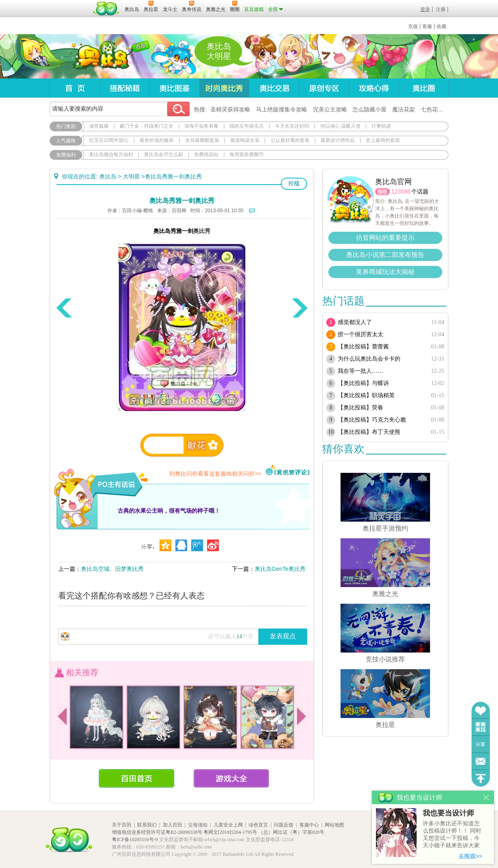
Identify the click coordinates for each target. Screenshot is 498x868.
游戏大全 (231, 778)
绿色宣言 (258, 825)
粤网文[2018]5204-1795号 (230, 832)
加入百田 (173, 825)
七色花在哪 (435, 109)
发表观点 (283, 636)
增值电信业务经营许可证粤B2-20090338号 (157, 832)
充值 (413, 26)
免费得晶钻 (206, 154)
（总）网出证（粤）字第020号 (291, 832)
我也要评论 (288, 471)
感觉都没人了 (355, 322)
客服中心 (309, 825)
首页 (75, 88)
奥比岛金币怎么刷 (164, 154)
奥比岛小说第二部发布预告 (385, 255)
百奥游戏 (70, 4)
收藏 (441, 26)
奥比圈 (424, 88)
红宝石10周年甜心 (109, 140)
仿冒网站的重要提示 (385, 238)
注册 (441, 9)
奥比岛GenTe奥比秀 (280, 569)
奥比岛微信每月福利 (111, 154)
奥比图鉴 (174, 88)
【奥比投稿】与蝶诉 (363, 383)
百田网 (106, 9)
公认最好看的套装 (290, 140)
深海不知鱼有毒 (201, 126)
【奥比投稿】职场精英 (366, 395)
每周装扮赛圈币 (247, 154)
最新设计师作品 (338, 140)
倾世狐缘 (99, 126)
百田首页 (137, 778)
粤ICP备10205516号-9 (135, 840)
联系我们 (147, 825)
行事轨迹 (381, 126)
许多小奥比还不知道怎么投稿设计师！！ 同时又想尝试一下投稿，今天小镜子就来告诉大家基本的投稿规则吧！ (452, 835)
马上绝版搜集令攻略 (282, 109)
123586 (401, 191)
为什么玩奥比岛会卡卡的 (369, 359)
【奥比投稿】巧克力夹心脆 (372, 420)
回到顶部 (481, 778)
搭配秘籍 (124, 88)
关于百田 (122, 825)
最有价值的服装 (157, 140)
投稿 (294, 184)
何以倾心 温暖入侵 (340, 126)
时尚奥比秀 (224, 88)
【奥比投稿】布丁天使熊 (369, 432)
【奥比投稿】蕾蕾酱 (363, 347)
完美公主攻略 (330, 109)
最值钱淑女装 (245, 140)
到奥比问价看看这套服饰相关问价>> (215, 474)
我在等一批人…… (360, 371)
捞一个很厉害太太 (360, 334)
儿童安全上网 (228, 825)
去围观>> (470, 856)
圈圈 (382, 192)
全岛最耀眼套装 (202, 140)
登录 (425, 9)
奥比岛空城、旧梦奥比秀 (112, 569)
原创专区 (324, 88)
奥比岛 (100, 57)
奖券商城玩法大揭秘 (385, 272)
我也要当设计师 (448, 813)
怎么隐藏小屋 (369, 109)
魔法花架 (404, 109)
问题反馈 (481, 761)
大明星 (131, 176)
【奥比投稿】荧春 (360, 408)
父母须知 (198, 825)
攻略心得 (374, 88)
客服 (427, 26)
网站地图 (334, 825)
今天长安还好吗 (292, 126)
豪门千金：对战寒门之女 (146, 126)
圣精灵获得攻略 (230, 109)
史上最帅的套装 (383, 140)
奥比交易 (274, 88)
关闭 (486, 797)
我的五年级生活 (247, 126)
